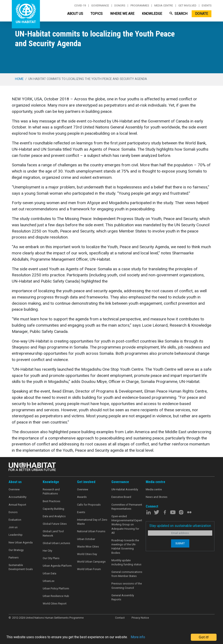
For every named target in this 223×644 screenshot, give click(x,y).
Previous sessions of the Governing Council (127, 586)
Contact (120, 618)
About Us (75, 14)
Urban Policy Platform (56, 588)
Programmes (140, 6)
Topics (97, 14)
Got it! (204, 637)
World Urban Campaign (91, 562)
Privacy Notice (140, 618)
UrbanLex (49, 581)
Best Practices (52, 501)
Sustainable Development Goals (21, 567)
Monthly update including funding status (126, 562)
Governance (100, 6)
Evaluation (15, 520)
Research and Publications (51, 491)
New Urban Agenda (21, 542)
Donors (120, 6)
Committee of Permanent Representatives (127, 507)
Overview (14, 489)
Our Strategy (16, 550)
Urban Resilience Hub (56, 596)
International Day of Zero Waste (92, 522)
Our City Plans (51, 558)
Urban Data (49, 573)
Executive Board (121, 497)
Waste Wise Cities (88, 547)
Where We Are (122, 14)
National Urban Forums (91, 531)
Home (19, 79)
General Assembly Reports (123, 597)
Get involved (187, 6)
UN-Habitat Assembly (125, 489)
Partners (14, 558)
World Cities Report (55, 603)
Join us (13, 527)
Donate (202, 14)
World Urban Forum (89, 569)
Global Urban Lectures (56, 543)
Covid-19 (80, 6)
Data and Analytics (54, 516)
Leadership (16, 535)
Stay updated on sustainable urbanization (180, 526)
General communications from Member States (127, 574)
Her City (47, 551)
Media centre (164, 6)
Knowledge (152, 14)
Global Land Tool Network (53, 533)
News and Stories (157, 497)
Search (178, 14)
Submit (180, 543)
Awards (82, 497)
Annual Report (17, 505)
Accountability (17, 497)
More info (146, 637)
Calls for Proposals (89, 505)
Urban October (86, 539)
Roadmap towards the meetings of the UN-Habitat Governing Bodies (125, 547)
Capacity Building (53, 509)
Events (207, 6)
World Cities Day (87, 554)
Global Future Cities (55, 524)
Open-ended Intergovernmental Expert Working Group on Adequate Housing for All (127, 525)
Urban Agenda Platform (57, 566)
